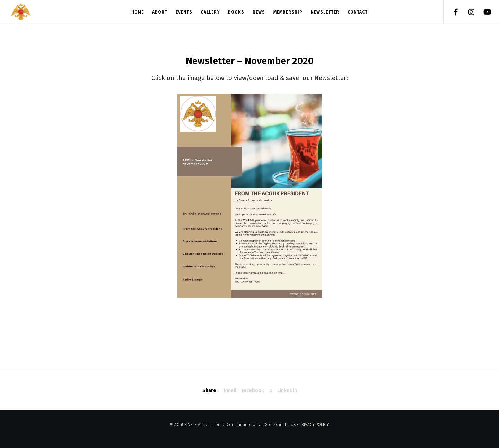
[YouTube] (483, 12)
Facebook (253, 391)
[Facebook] (451, 12)
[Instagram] (467, 12)
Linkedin (287, 391)
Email (230, 391)
